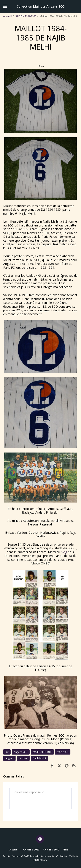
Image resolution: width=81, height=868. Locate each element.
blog (64, 552)
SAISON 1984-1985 (26, 16)
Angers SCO (21, 752)
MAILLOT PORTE (42, 752)
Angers (9, 758)
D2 (7, 752)
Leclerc (23, 758)
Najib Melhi (39, 758)
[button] (5, 6)
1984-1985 (63, 752)
